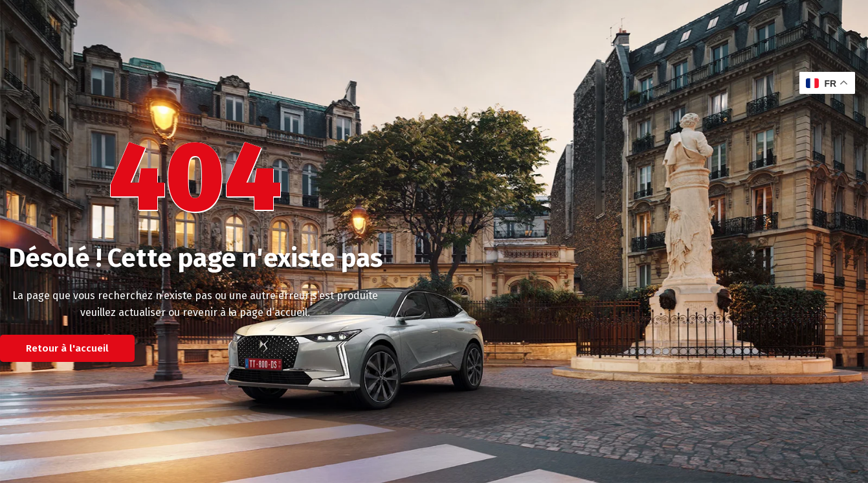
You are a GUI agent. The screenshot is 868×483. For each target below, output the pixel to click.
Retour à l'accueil (67, 348)
